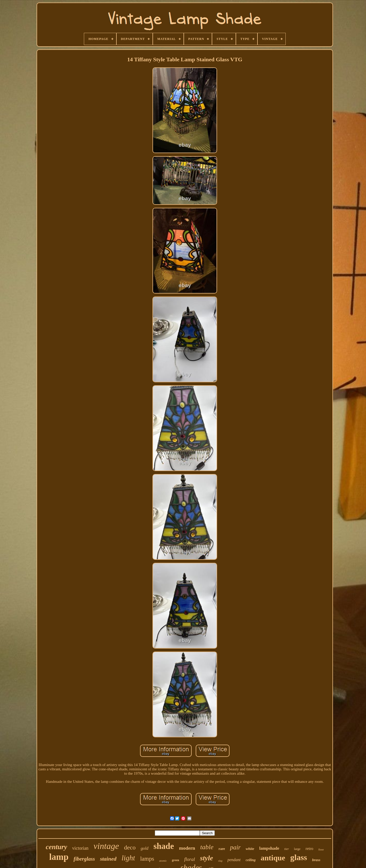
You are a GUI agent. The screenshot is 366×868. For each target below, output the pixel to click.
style (207, 858)
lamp (59, 857)
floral (190, 859)
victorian (80, 848)
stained (108, 859)
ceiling (251, 860)
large (297, 849)
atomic (163, 861)
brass (316, 860)
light (128, 858)
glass (299, 857)
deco (130, 847)
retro (309, 849)
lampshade (269, 848)
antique (273, 858)
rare (222, 849)
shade (164, 846)
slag (220, 861)
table (207, 847)
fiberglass (84, 859)
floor (321, 849)
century (56, 847)
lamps (147, 859)
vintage (106, 846)
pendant (234, 860)
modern (187, 848)
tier (287, 849)
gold (144, 848)
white (250, 849)
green (175, 860)
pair (235, 847)
